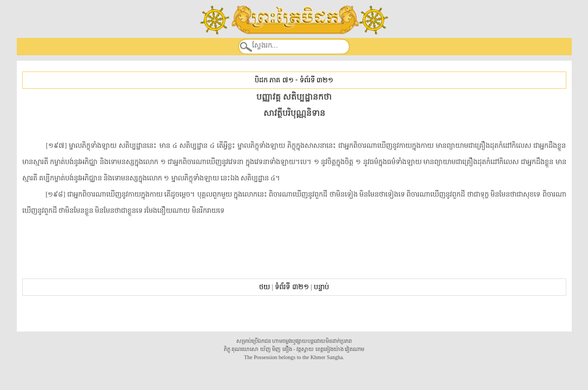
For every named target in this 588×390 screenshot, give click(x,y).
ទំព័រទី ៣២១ (316, 80)
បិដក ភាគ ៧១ (274, 80)
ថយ (264, 287)
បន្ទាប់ (321, 287)
